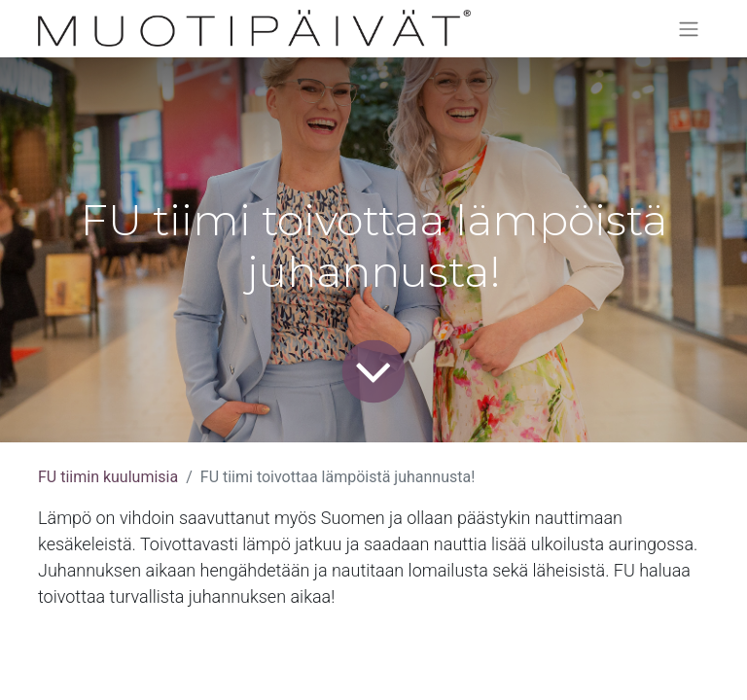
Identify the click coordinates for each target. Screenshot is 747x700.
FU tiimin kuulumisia (108, 477)
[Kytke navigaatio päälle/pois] (689, 29)
